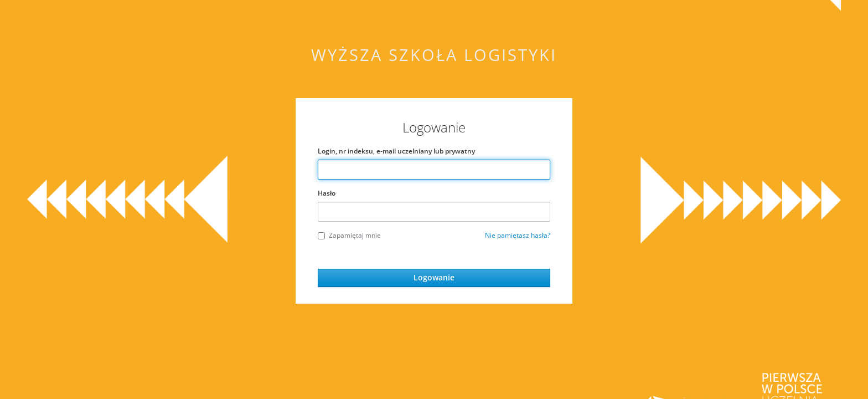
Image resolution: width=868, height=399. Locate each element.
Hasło (327, 193)
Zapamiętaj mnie (349, 235)
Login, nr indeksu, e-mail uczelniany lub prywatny (396, 151)
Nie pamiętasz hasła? (518, 235)
